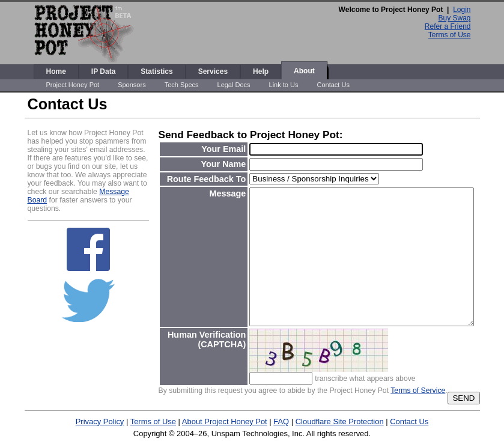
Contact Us (333, 85)
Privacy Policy (100, 421)
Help (261, 71)
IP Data (103, 71)
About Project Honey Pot (225, 421)
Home (56, 71)
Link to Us (284, 85)
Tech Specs (182, 85)
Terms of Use (450, 35)
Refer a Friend (448, 26)
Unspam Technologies (250, 433)
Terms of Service (418, 391)
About (304, 71)
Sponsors (132, 85)
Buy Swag (454, 18)
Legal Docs (234, 85)
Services (213, 71)
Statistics (156, 71)
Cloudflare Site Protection (340, 421)
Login (462, 10)
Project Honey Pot (73, 85)
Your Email (223, 149)
